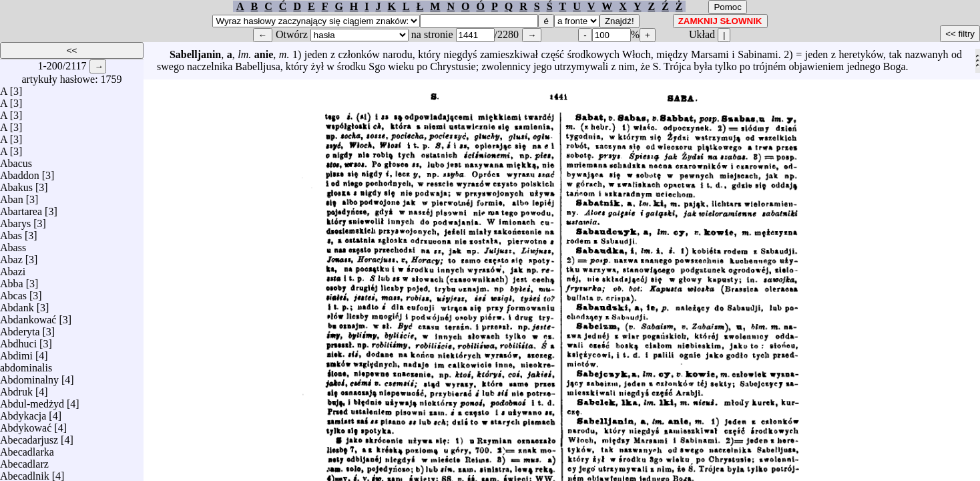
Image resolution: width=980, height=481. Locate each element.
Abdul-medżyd (32, 400)
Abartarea (21, 208)
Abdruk (16, 388)
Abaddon (20, 172)
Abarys (15, 220)
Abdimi (16, 352)
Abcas (13, 292)
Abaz (11, 256)
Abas (11, 232)
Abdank (17, 304)
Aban (12, 196)
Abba (12, 280)
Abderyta (20, 328)
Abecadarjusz (29, 437)
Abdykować (26, 425)
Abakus (16, 184)
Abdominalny (29, 376)
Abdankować (28, 316)
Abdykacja (23, 413)
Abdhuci (18, 340)
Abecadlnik (25, 473)
